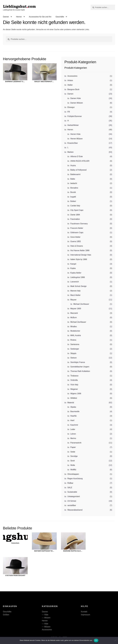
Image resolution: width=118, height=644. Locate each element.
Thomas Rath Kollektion (80, 371)
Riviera (73, 340)
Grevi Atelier (75, 237)
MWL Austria (76, 335)
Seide (73, 452)
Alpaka (73, 407)
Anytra (73, 165)
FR (69, 112)
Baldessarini (75, 174)
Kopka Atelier (76, 273)
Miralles (74, 327)
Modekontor (75, 331)
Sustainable (72, 492)
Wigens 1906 (76, 394)
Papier (73, 447)
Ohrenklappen (73, 474)
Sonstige (74, 456)
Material (71, 403)
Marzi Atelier (75, 295)
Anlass (70, 80)
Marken (70, 152)
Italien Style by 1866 (79, 259)
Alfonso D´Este (77, 156)
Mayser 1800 (76, 309)
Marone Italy (75, 291)
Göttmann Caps (77, 233)
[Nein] (115, 640)
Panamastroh (76, 443)
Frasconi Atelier (77, 228)
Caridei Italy (75, 206)
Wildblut (74, 398)
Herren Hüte (75, 134)
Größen (6, 615)
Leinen (73, 434)
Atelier (70, 85)
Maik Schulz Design (79, 286)
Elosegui (71, 107)
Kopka (73, 268)
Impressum (85, 615)
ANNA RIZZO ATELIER (80, 161)
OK (96, 640)
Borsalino (74, 188)
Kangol (73, 264)
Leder (73, 429)
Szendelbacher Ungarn (80, 367)
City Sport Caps (77, 210)
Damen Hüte (76, 98)
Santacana (75, 344)
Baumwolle (75, 411)
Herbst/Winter (73, 125)
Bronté (73, 192)
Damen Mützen (77, 103)
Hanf (72, 420)
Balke (73, 179)
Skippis (73, 353)
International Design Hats (81, 255)
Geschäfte (60, 17)
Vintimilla (74, 380)
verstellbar (72, 505)
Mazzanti (74, 313)
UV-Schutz (72, 501)
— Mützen (46, 618)
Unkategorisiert (74, 496)
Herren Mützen (77, 139)
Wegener (74, 389)
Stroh (73, 461)
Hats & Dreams (77, 246)
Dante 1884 (75, 215)
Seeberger (75, 349)
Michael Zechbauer (81, 304)
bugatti (73, 197)
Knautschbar (73, 143)
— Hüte (45, 615)
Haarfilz (74, 416)
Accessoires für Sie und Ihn (40, 17)
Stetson (74, 358)
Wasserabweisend (75, 510)
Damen (6, 17)
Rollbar (70, 483)
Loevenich (75, 282)
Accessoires (72, 76)
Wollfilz (73, 470)
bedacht (74, 183)
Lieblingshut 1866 (78, 277)
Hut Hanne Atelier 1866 (80, 250)
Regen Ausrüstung (75, 479)
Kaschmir (74, 425)
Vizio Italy (74, 385)
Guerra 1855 (76, 241)
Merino (73, 438)
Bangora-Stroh (73, 89)
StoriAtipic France (78, 362)
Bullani (73, 201)
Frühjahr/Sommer (75, 116)
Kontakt (84, 612)
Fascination (75, 219)
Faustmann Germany (79, 224)
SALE (70, 488)
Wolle (73, 465)
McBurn (74, 317)
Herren (19, 17)
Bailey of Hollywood (78, 170)
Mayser (73, 300)
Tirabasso (74, 376)
